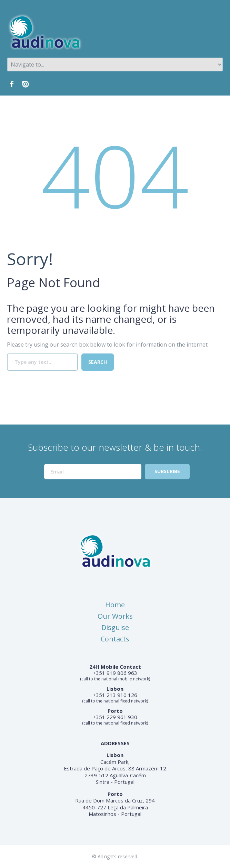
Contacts (115, 639)
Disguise (115, 627)
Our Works (115, 616)
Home (115, 605)
